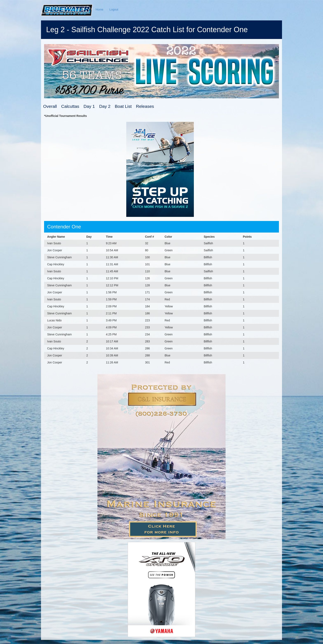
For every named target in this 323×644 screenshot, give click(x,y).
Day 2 (105, 106)
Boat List (123, 106)
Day (89, 237)
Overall (50, 106)
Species (209, 237)
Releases (145, 106)
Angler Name (56, 237)
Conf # (150, 237)
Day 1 (89, 106)
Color (168, 237)
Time (109, 237)
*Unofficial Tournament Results (65, 116)
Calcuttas (70, 106)
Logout (114, 9)
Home (99, 9)
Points (247, 237)
